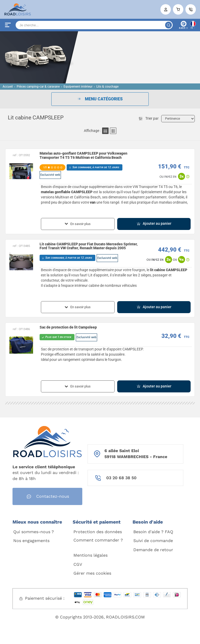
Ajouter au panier (154, 224)
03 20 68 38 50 (121, 478)
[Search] (94, 25)
